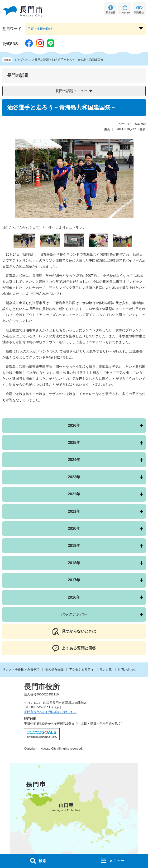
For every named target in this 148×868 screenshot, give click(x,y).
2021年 (74, 511)
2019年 (74, 546)
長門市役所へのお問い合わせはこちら (50, 712)
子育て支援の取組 (40, 29)
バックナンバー (74, 614)
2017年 (74, 580)
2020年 (74, 528)
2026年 (74, 425)
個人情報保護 (54, 669)
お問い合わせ (127, 669)
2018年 (74, 563)
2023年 (74, 477)
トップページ (23, 60)
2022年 (74, 494)
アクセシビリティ (81, 669)
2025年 (74, 443)
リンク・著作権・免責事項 (21, 669)
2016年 (74, 597)
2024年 (74, 460)
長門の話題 (42, 60)
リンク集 (106, 669)
